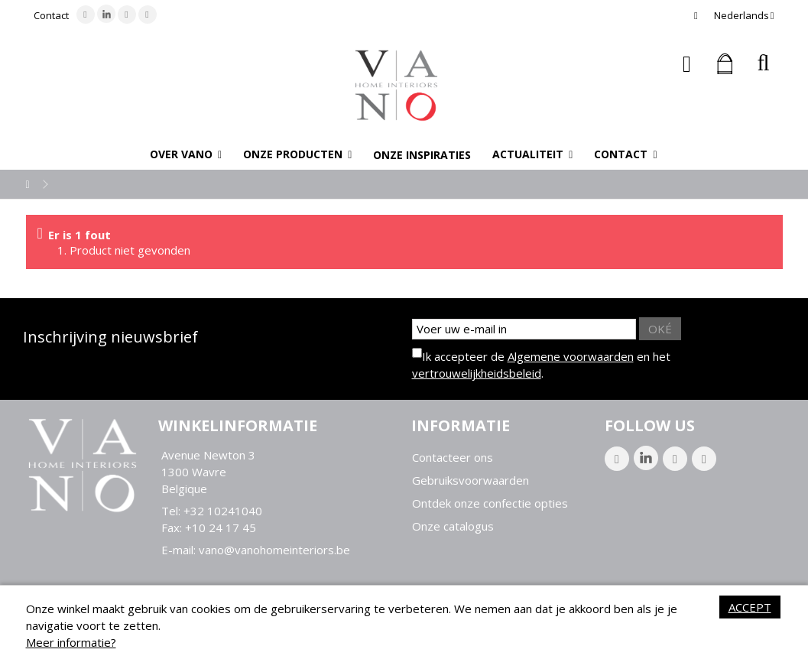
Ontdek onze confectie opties (490, 503)
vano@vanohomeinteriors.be (274, 550)
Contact (51, 15)
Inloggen (687, 64)
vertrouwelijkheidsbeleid (477, 373)
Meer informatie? (71, 642)
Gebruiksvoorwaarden (471, 480)
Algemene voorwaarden (571, 356)
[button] (186, 154)
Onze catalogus (453, 526)
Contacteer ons (453, 458)
